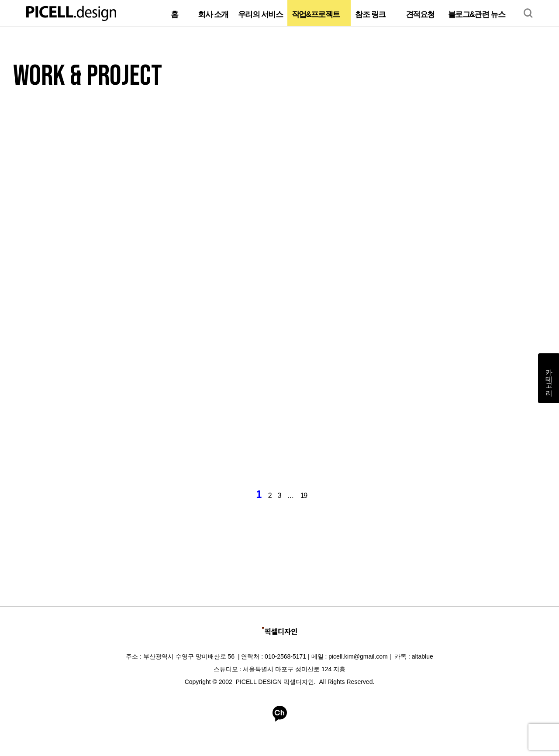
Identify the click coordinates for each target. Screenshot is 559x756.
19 (304, 495)
